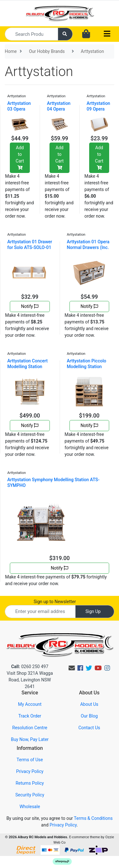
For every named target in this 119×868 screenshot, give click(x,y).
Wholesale (30, 807)
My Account (30, 704)
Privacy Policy (30, 771)
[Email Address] (40, 612)
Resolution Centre (30, 728)
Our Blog (89, 716)
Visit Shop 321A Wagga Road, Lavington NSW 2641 (30, 680)
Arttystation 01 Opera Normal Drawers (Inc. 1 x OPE (88, 247)
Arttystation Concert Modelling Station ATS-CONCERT (27, 367)
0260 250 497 (30, 667)
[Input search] (31, 34)
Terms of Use (30, 760)
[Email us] (72, 668)
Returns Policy (30, 783)
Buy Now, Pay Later (30, 739)
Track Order (30, 716)
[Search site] (65, 34)
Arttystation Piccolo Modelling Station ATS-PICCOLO (87, 367)
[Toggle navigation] (107, 34)
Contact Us (89, 728)
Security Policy (30, 795)
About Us (89, 704)
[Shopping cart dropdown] (86, 34)
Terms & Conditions (93, 818)
